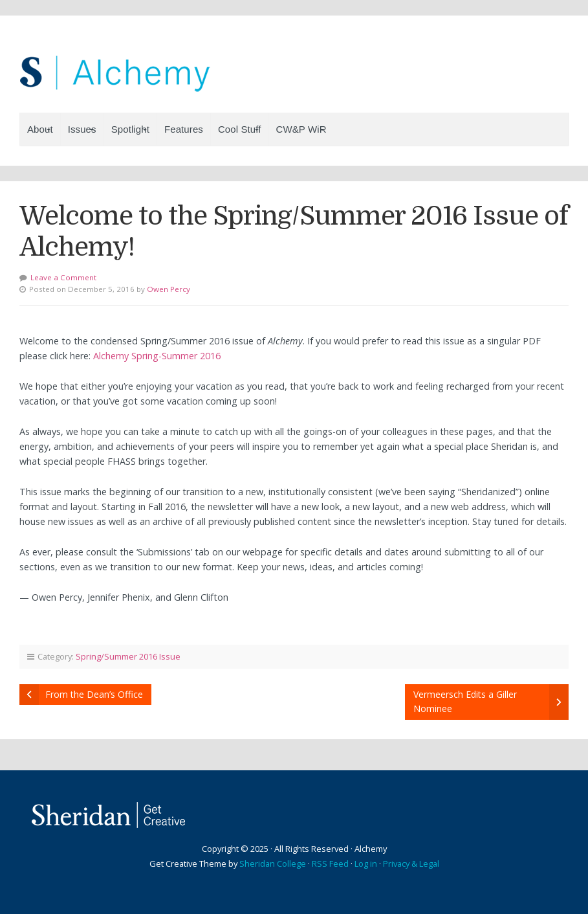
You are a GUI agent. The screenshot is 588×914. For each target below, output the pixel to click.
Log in (366, 864)
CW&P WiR (301, 129)
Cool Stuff (240, 129)
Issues (82, 129)
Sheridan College (273, 864)
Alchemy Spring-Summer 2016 (157, 356)
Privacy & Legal (411, 864)
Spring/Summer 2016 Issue (128, 656)
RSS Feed (330, 864)
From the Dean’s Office (94, 694)
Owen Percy (169, 289)
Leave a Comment (63, 277)
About (40, 129)
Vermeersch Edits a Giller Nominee (465, 701)
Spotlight (130, 129)
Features (184, 129)
